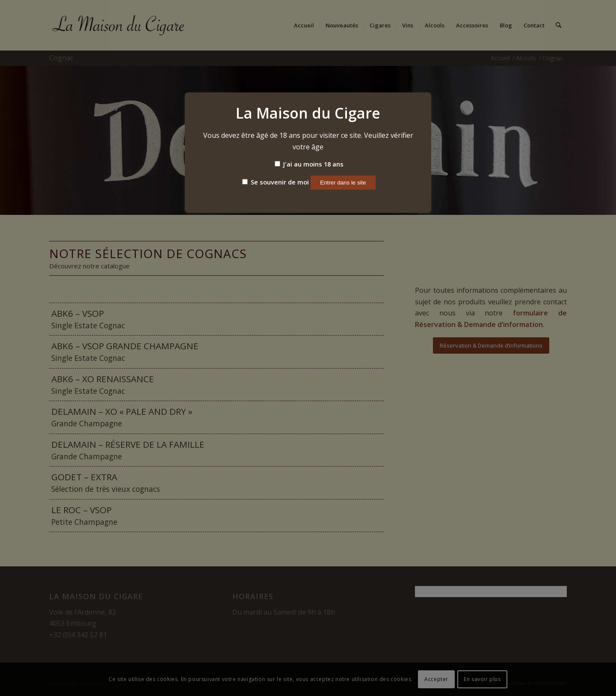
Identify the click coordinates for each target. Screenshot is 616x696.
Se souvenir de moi (275, 182)
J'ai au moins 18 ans (309, 164)
